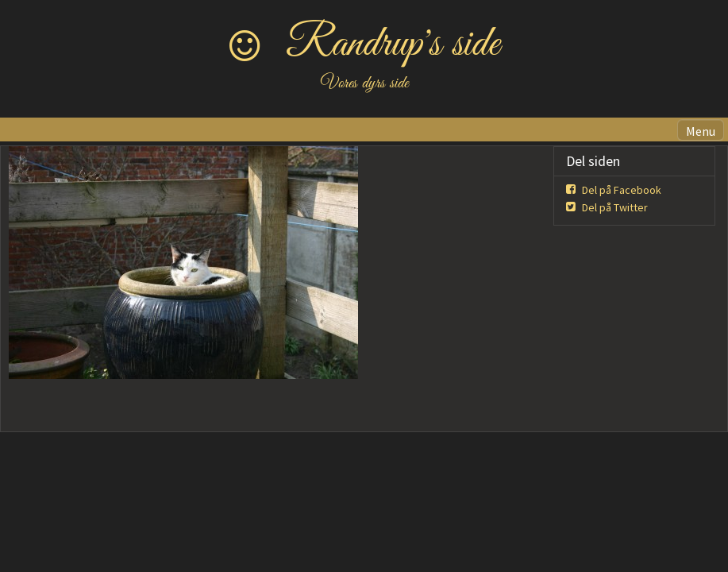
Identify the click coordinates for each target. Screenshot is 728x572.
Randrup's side (393, 44)
